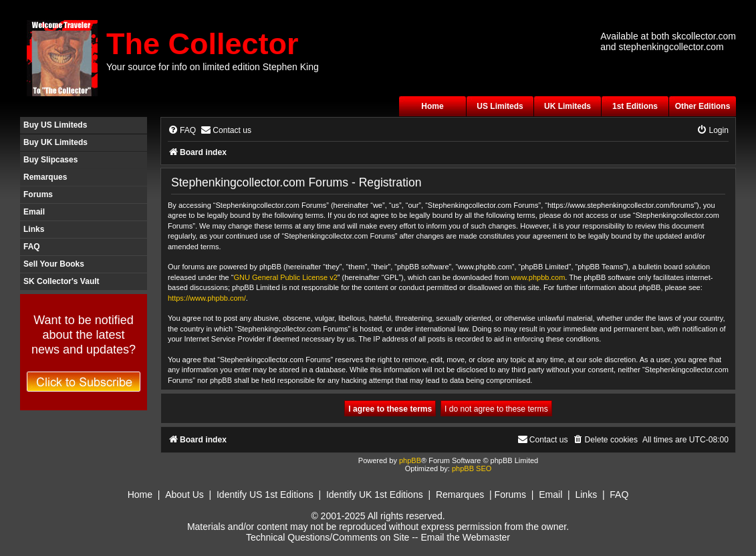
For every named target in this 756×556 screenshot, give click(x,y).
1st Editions (635, 106)
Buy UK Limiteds (55, 142)
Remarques (45, 177)
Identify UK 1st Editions (375, 495)
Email (34, 212)
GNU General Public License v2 (285, 277)
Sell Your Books (54, 264)
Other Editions (703, 106)
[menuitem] (182, 131)
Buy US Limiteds (55, 125)
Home (432, 106)
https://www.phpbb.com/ (207, 298)
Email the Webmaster (465, 537)
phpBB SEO (472, 468)
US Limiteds (500, 106)
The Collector (203, 44)
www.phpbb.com (538, 277)
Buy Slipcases (50, 160)
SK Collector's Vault (61, 281)
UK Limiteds (568, 106)
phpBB (410, 460)
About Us (184, 495)
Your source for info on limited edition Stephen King (213, 67)
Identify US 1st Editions (265, 495)
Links (34, 229)
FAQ (32, 247)
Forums (38, 194)
